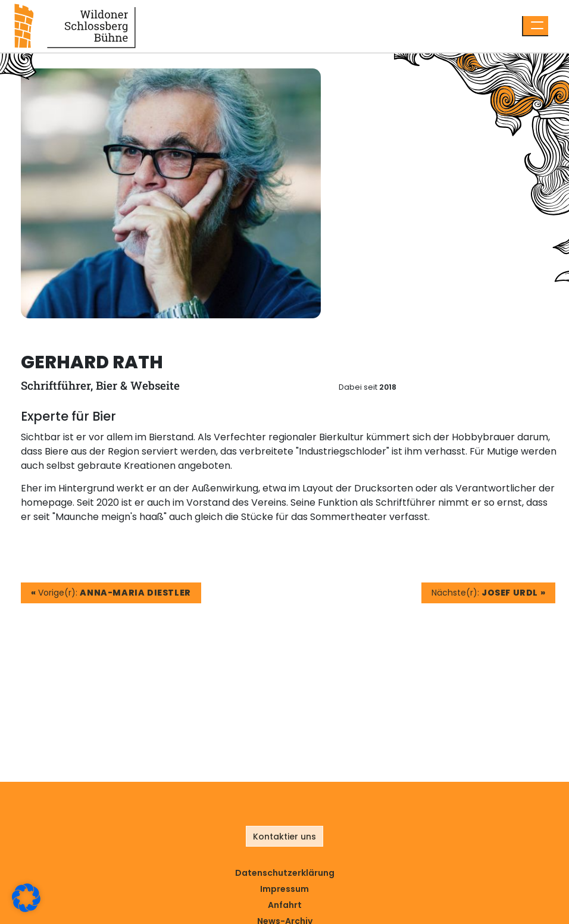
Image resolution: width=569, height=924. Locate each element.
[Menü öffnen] (535, 26)
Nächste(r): (488, 593)
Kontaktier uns (284, 837)
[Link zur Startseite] (75, 26)
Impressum (284, 889)
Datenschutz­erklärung (285, 873)
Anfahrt (285, 905)
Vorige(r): (111, 593)
